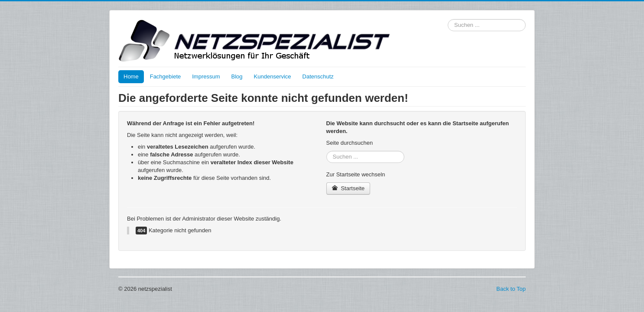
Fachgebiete (166, 76)
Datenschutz (318, 76)
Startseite (348, 188)
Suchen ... (448, 19)
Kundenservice (273, 76)
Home (131, 76)
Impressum (206, 76)
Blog (237, 76)
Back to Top (511, 289)
